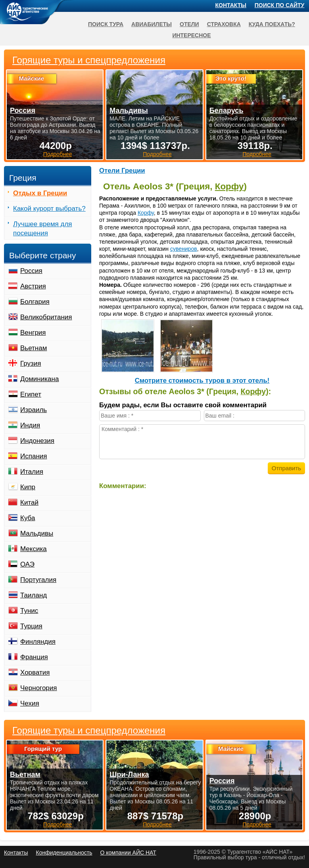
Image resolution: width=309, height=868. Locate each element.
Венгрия (33, 333)
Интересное (191, 35)
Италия (32, 472)
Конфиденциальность (64, 853)
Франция (34, 657)
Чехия (30, 703)
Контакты (231, 5)
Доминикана (39, 379)
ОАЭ (27, 564)
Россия (31, 271)
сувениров (184, 249)
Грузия (31, 363)
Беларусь (226, 111)
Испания (34, 456)
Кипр (28, 487)
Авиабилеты (152, 24)
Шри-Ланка (129, 775)
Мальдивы (37, 533)
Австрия (33, 286)
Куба (28, 518)
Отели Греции (122, 171)
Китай (29, 503)
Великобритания (46, 317)
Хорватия (35, 672)
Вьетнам (34, 348)
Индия (30, 425)
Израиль (34, 410)
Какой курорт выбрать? (49, 209)
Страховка (224, 24)
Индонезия (37, 441)
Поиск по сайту (280, 5)
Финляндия (38, 642)
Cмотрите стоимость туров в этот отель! (202, 381)
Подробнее (58, 824)
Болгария (35, 302)
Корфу (229, 186)
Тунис (29, 611)
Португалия (38, 580)
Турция (31, 626)
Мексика (34, 549)
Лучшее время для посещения (43, 229)
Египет (31, 394)
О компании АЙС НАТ (128, 853)
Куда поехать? (272, 24)
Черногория (39, 688)
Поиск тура (106, 24)
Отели (189, 24)
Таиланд (34, 595)
